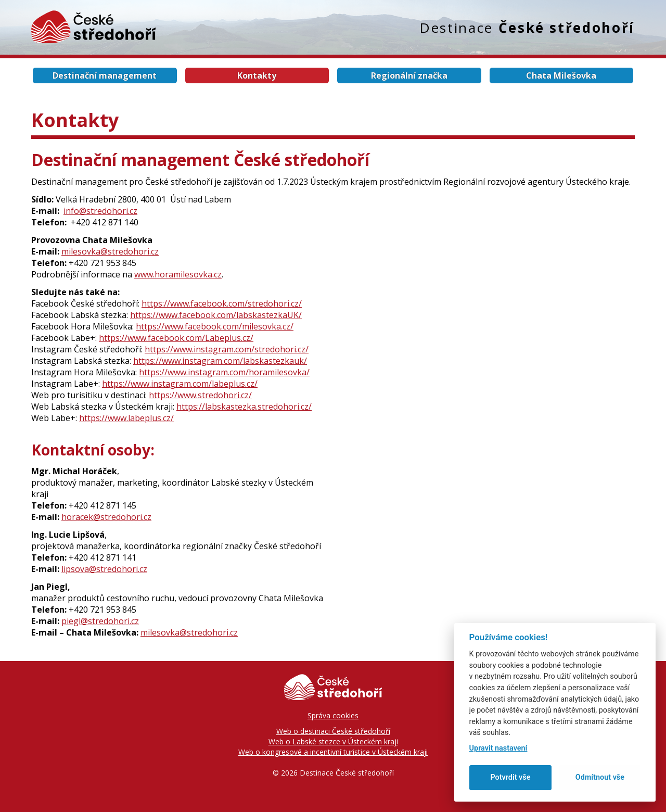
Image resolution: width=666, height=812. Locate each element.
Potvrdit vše (510, 777)
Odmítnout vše (600, 777)
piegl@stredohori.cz (100, 621)
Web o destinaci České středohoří (333, 731)
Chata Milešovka (561, 75)
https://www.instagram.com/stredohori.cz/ (227, 349)
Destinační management (105, 75)
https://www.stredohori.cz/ (200, 395)
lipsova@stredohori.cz (104, 569)
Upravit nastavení (498, 748)
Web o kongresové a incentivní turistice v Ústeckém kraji (333, 752)
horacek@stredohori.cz (106, 517)
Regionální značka (409, 75)
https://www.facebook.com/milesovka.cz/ (215, 326)
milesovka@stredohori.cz (110, 251)
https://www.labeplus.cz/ (126, 418)
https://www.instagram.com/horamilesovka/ (224, 372)
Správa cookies (333, 715)
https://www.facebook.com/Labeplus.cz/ (176, 338)
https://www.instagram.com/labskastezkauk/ (220, 361)
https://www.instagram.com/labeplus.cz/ (180, 384)
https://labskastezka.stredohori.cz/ (244, 407)
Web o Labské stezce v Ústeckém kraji (333, 741)
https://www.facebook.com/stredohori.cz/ (222, 303)
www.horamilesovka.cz (178, 274)
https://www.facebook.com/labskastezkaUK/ (216, 315)
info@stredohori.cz (100, 211)
